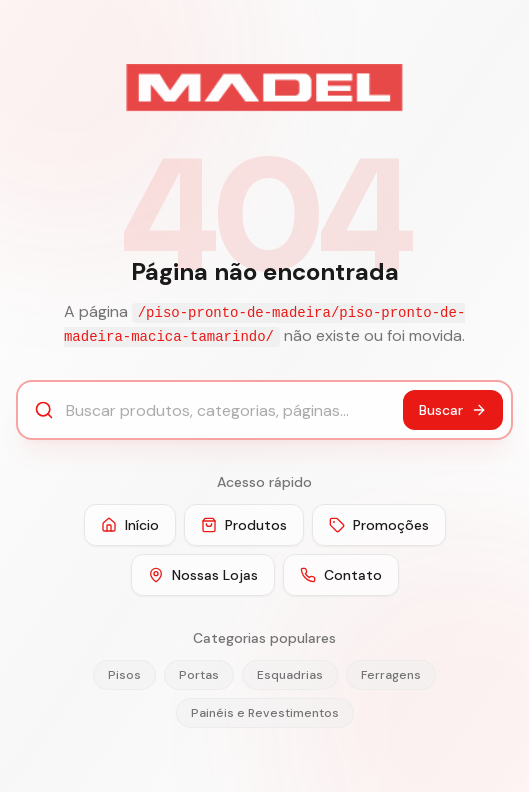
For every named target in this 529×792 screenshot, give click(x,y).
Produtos (244, 525)
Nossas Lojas (203, 575)
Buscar (453, 410)
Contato (341, 575)
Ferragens (391, 675)
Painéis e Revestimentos (265, 713)
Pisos (124, 675)
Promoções (379, 525)
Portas (199, 675)
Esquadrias (290, 675)
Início (130, 525)
